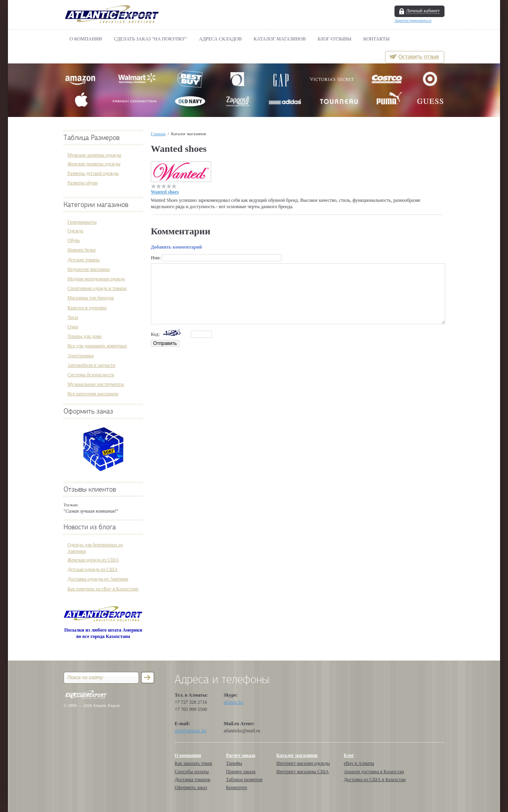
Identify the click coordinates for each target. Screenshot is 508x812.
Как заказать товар (193, 763)
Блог (349, 755)
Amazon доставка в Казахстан (374, 772)
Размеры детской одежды (93, 173)
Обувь (74, 240)
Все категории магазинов (93, 394)
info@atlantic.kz (190, 731)
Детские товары (84, 260)
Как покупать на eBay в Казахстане (103, 589)
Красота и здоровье (87, 308)
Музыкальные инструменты (96, 384)
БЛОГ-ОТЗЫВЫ (334, 39)
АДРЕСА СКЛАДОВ (221, 39)
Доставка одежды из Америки (98, 579)
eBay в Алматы (359, 763)
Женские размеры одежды (94, 164)
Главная (158, 134)
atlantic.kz (234, 702)
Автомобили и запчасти (91, 365)
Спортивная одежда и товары (97, 288)
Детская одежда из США (93, 569)
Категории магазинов (96, 205)
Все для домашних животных (97, 346)
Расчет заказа (241, 755)
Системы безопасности (91, 375)
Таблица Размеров (91, 138)
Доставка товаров (192, 779)
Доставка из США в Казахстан (375, 779)
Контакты (377, 39)
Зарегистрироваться (413, 20)
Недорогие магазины (89, 269)
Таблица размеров (244, 779)
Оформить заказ (88, 411)
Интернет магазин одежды (303, 763)
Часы (73, 317)
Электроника (81, 356)
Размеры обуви (83, 183)
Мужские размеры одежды (94, 155)
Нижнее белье (82, 250)
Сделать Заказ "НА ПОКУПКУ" (150, 39)
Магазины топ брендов (91, 298)
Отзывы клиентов (90, 489)
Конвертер (236, 787)
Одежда (75, 231)
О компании (86, 39)
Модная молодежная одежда (96, 279)
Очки (73, 327)
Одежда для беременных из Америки (95, 548)
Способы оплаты (192, 772)
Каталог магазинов (280, 39)
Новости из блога (90, 527)
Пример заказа (241, 772)
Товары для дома (85, 336)
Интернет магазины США (302, 772)
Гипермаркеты (82, 222)
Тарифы (234, 763)
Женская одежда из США (93, 560)
